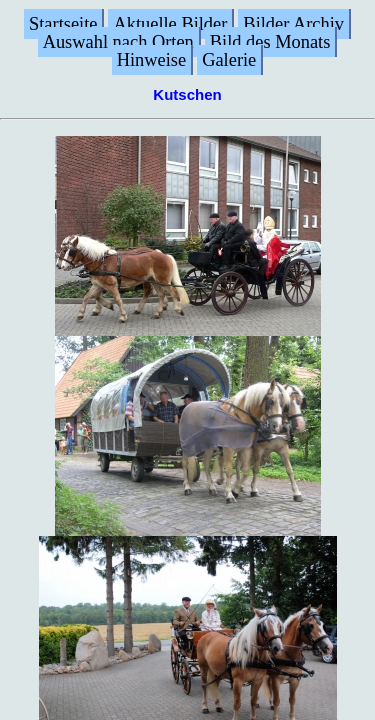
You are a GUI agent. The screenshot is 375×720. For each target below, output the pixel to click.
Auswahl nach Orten (118, 42)
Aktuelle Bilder (170, 24)
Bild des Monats (270, 42)
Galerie (229, 60)
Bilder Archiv (293, 24)
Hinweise (151, 60)
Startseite (63, 24)
